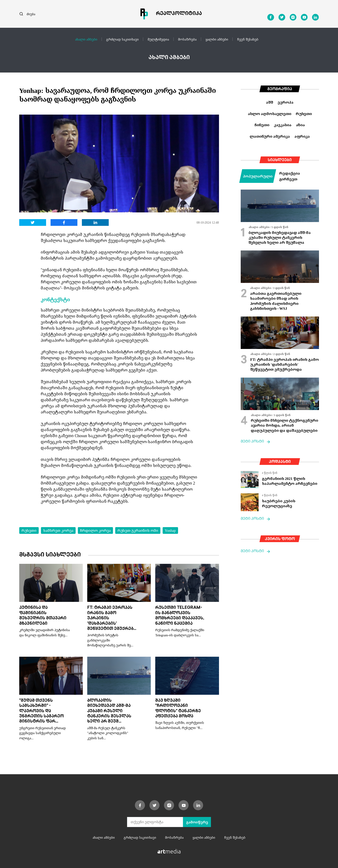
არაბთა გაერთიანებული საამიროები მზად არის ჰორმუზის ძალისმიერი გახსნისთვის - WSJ (276, 301)
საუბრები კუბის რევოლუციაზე (279, 503)
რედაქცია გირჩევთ (290, 176)
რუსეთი (29, 530)
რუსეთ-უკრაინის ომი (138, 530)
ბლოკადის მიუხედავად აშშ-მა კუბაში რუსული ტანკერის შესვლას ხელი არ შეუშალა (280, 237)
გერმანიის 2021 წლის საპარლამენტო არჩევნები (290, 481)
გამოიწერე (197, 822)
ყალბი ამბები (217, 39)
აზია (300, 125)
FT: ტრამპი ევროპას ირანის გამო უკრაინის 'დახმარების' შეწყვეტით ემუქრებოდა (285, 364)
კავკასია (283, 125)
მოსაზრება (187, 39)
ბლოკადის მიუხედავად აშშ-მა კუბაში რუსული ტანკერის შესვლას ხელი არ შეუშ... (109, 711)
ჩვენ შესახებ (248, 39)
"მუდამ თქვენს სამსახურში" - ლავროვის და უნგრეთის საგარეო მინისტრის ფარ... (41, 711)
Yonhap (170, 530)
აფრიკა (302, 136)
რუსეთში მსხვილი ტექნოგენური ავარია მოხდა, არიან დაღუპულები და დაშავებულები (284, 425)
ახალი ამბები (86, 39)
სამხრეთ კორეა (58, 530)
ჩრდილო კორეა (95, 530)
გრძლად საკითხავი (122, 39)
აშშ (270, 102)
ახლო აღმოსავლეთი (270, 114)
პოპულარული (258, 176)
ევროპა (286, 102)
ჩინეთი (262, 125)
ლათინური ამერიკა (270, 136)
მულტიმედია (158, 39)
